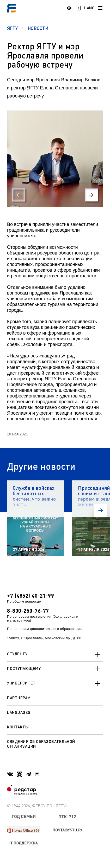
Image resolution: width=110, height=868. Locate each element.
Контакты (18, 727)
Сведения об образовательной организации (41, 744)
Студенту (55, 654)
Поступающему (55, 669)
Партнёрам (19, 698)
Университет (55, 683)
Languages (19, 712)
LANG (89, 8)
